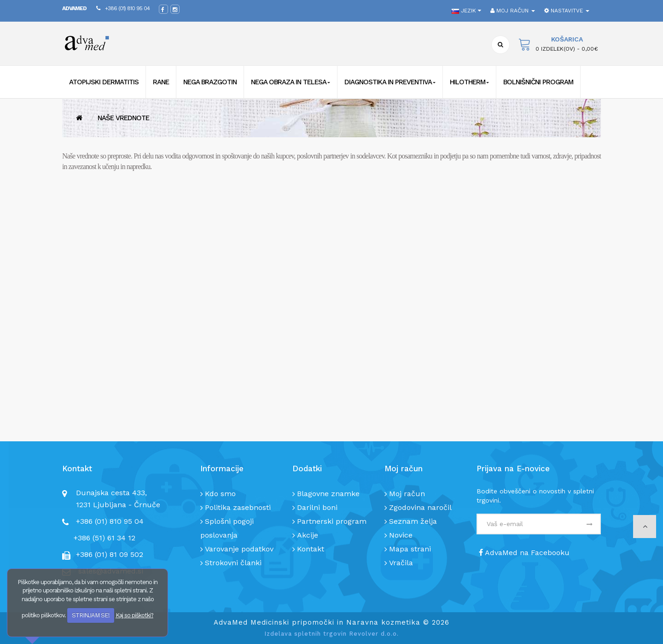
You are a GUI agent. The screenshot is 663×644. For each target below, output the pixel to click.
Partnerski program (332, 521)
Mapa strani (410, 549)
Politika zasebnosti (238, 507)
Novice (401, 535)
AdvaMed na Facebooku (524, 553)
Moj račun (407, 494)
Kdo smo (220, 494)
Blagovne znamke (328, 494)
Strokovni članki (233, 563)
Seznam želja (413, 521)
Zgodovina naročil (420, 507)
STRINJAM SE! (91, 615)
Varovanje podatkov (239, 549)
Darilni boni (317, 507)
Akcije (308, 535)
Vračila (401, 563)
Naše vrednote (123, 118)
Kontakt (311, 549)
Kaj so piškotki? (134, 615)
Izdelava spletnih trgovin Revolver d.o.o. (331, 634)
